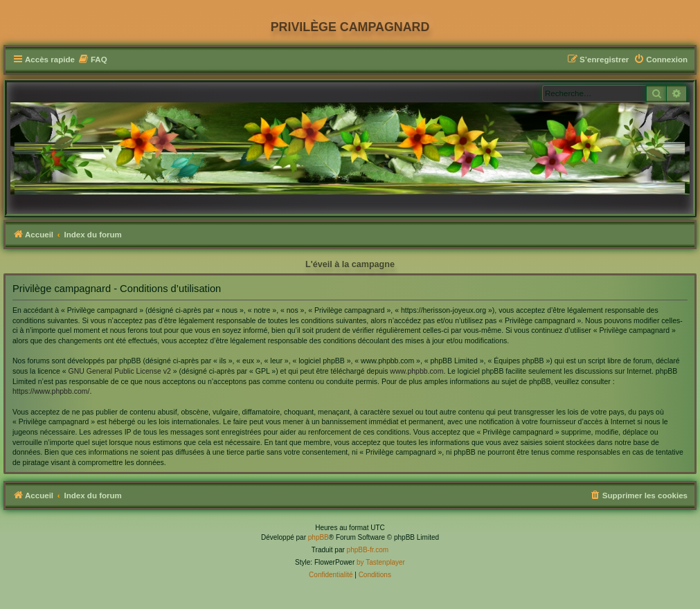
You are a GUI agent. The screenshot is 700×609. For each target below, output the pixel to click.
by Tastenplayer (381, 562)
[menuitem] (93, 60)
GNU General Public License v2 (120, 371)
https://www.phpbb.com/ (51, 391)
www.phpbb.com (416, 371)
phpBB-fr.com (368, 550)
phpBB (318, 537)
